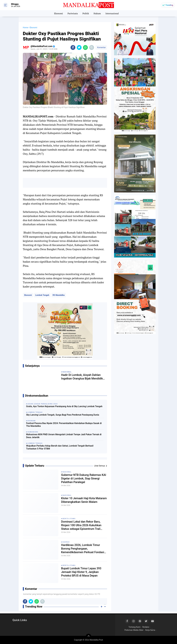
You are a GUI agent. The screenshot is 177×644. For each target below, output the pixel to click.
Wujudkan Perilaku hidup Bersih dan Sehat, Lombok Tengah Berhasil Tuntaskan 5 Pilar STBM (60, 447)
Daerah (66, 542)
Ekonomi (58, 13)
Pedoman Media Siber (134, 630)
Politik (86, 13)
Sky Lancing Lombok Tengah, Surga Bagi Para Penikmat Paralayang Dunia (63, 415)
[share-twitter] (79, 48)
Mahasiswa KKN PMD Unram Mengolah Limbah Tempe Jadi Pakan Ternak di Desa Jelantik (64, 436)
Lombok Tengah (42, 295)
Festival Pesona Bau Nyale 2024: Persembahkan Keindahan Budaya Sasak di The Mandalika (64, 425)
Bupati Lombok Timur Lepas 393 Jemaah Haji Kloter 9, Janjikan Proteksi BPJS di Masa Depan (81, 572)
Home (25, 28)
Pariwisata (73, 13)
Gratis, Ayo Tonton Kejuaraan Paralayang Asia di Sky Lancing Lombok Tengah (64, 406)
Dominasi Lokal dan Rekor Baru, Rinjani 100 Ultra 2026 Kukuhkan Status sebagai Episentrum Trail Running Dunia (81, 525)
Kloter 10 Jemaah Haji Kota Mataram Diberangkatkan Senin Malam (84, 500)
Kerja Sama (150, 630)
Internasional (112, 13)
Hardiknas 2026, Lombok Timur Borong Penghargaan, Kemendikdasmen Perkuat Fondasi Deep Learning (83, 549)
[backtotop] (88, 637)
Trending (169, 5)
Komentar (101, 47)
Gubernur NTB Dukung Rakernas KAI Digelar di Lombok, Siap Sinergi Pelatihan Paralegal (84, 478)
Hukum (97, 13)
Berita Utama (69, 519)
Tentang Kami (134, 627)
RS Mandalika (59, 295)
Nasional (67, 472)
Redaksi (146, 627)
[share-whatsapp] (85, 48)
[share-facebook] (73, 48)
